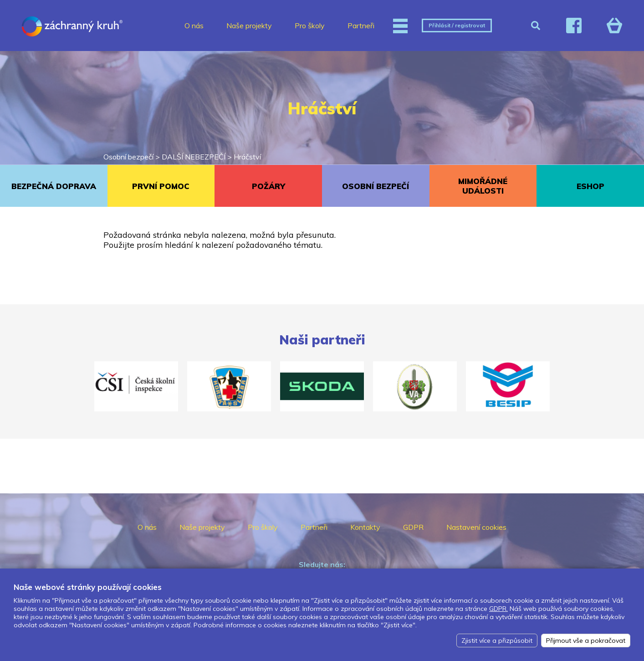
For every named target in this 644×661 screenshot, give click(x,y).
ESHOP (590, 186)
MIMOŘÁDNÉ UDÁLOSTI (483, 186)
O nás (194, 26)
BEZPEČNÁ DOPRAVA (54, 186)
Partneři (361, 26)
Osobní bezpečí (128, 157)
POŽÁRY (268, 186)
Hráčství (247, 157)
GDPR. (498, 609)
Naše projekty (249, 26)
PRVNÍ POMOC (161, 186)
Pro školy (310, 26)
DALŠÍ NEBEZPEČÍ (194, 157)
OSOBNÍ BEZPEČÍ (376, 186)
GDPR (413, 527)
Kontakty (365, 527)
